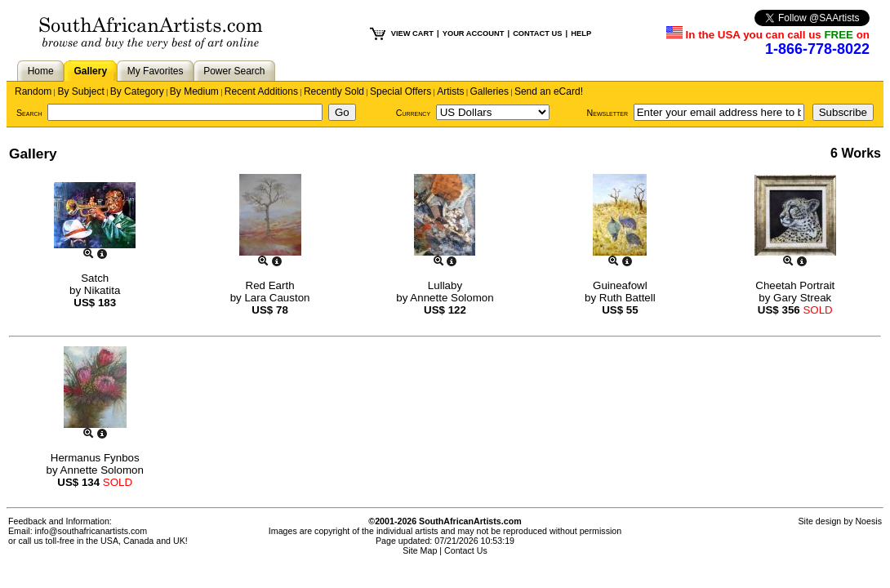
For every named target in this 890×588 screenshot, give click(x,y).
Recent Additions (261, 91)
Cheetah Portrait (795, 285)
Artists (450, 91)
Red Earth (270, 285)
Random (33, 91)
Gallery (90, 71)
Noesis (868, 521)
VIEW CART (412, 33)
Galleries (489, 91)
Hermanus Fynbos (95, 458)
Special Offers (400, 91)
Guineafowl (620, 285)
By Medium (194, 91)
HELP (581, 33)
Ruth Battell (627, 298)
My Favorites (156, 71)
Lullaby (445, 285)
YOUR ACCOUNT (474, 33)
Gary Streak (802, 298)
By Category (137, 91)
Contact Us (466, 550)
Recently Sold (334, 91)
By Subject (80, 91)
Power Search (234, 71)
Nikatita (102, 290)
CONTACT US (537, 33)
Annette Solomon (452, 298)
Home (41, 71)
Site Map (420, 550)
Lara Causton (277, 298)
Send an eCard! (549, 91)
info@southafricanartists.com (91, 531)
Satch (95, 278)
